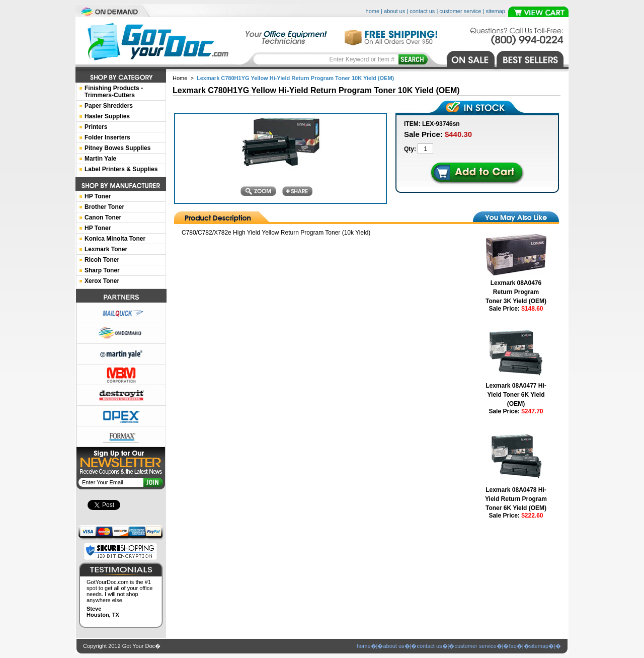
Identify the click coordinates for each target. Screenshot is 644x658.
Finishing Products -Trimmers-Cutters (114, 92)
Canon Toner (103, 217)
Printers (96, 127)
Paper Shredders (109, 106)
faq (512, 646)
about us (394, 11)
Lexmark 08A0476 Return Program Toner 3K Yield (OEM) (516, 292)
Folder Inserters (107, 137)
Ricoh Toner (102, 260)
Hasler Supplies (107, 116)
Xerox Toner (102, 281)
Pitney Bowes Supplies (117, 148)
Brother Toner (104, 207)
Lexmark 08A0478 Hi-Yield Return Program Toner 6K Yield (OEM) (516, 499)
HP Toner (98, 196)
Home (180, 78)
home (373, 11)
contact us (422, 11)
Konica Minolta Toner (115, 239)
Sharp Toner (102, 270)
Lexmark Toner (106, 249)
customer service (460, 11)
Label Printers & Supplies (121, 169)
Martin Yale (100, 159)
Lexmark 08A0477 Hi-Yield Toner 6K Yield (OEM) (516, 395)
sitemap (495, 11)
